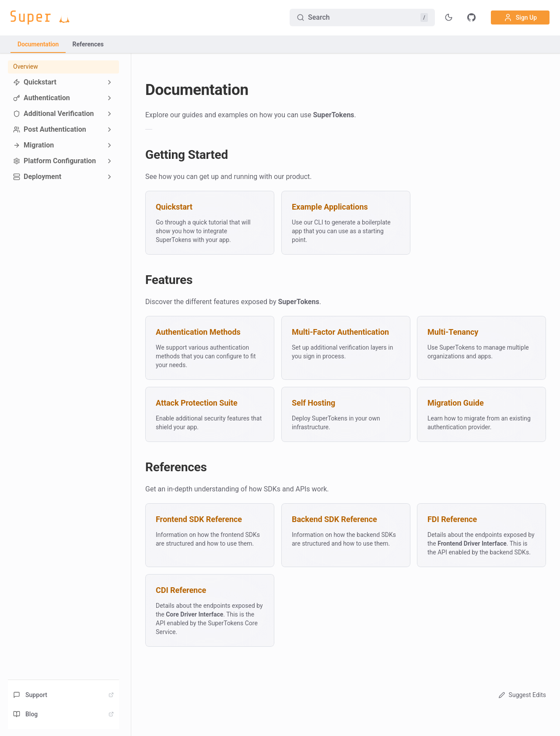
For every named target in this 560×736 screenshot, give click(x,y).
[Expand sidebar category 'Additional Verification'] (109, 114)
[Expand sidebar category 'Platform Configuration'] (109, 161)
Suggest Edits (521, 695)
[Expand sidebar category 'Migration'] (109, 145)
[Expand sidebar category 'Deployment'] (109, 177)
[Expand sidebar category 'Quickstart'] (109, 82)
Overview (26, 67)
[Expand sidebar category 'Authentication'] (109, 98)
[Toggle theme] (449, 18)
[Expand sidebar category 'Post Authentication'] (109, 130)
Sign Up (520, 18)
